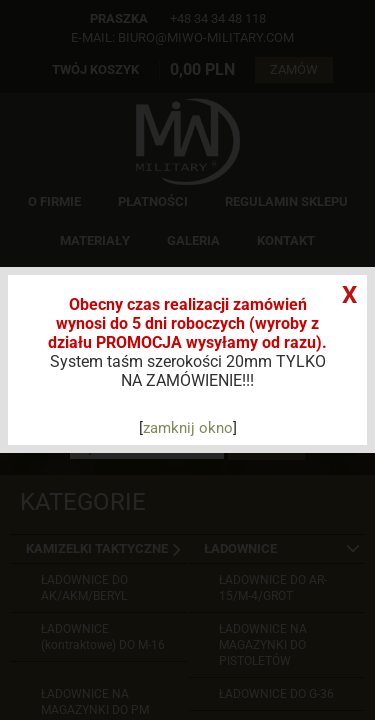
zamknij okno (188, 428)
